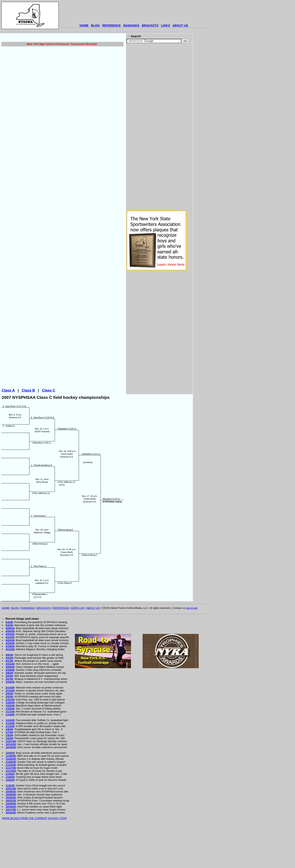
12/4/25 (10, 794)
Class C (49, 431)
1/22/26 (10, 746)
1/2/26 (9, 779)
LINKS (166, 25)
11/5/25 (10, 821)
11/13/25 (11, 812)
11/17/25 (11, 809)
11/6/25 (10, 818)
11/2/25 (10, 826)
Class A (8, 431)
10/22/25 (11, 841)
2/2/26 (9, 737)
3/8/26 (9, 714)
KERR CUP (78, 649)
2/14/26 (10, 728)
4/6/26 (9, 696)
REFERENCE (111, 25)
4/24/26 (10, 678)
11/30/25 (11, 797)
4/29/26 (10, 669)
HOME (84, 25)
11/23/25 (11, 806)
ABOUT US (180, 25)
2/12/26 (10, 731)
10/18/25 (11, 847)
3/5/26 (9, 717)
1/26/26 (10, 743)
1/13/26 (10, 761)
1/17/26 (10, 752)
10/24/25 (11, 838)
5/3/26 (9, 666)
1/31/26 (10, 740)
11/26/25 (11, 800)
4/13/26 (10, 690)
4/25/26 (10, 675)
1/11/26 (10, 767)
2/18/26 (10, 723)
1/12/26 (10, 764)
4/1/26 (9, 702)
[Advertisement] (134, 13)
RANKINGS (131, 25)
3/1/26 (9, 720)
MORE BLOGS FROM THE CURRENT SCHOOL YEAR (34, 859)
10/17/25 (11, 850)
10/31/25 (11, 829)
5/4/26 (9, 663)
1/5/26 (9, 776)
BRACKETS (150, 25)
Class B (28, 431)
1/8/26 (9, 770)
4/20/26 (10, 684)
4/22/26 (10, 681)
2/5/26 (9, 734)
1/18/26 (10, 749)
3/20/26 (10, 708)
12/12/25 (11, 785)
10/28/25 (11, 835)
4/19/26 (10, 687)
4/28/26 (10, 672)
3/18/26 (10, 711)
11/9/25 (10, 815)
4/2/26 (9, 699)
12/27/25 (11, 782)
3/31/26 (10, 705)
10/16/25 (11, 853)
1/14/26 (10, 755)
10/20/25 (11, 844)
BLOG (95, 25)
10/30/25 (11, 832)
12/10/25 (11, 788)
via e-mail (192, 649)
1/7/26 (9, 773)
